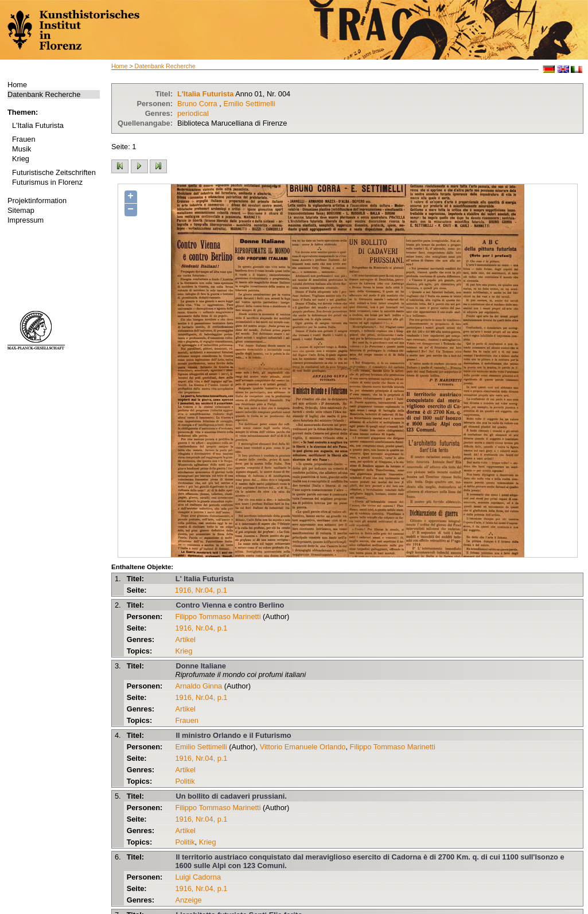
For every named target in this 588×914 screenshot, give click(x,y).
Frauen (24, 139)
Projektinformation (37, 201)
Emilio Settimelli (249, 104)
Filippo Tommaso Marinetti (218, 617)
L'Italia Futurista (38, 125)
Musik (22, 149)
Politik (185, 781)
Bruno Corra (197, 104)
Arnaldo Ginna (198, 686)
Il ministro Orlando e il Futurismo (233, 735)
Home (17, 85)
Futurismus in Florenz (47, 182)
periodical (193, 113)
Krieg (21, 159)
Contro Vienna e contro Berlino (230, 605)
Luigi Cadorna (198, 877)
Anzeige (188, 900)
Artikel (185, 639)
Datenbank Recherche (44, 94)
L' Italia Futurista (205, 579)
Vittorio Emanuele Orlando (303, 747)
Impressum (26, 220)
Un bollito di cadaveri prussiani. (231, 796)
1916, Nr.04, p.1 (201, 590)
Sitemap (21, 210)
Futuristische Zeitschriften (54, 172)
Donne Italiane (200, 666)
